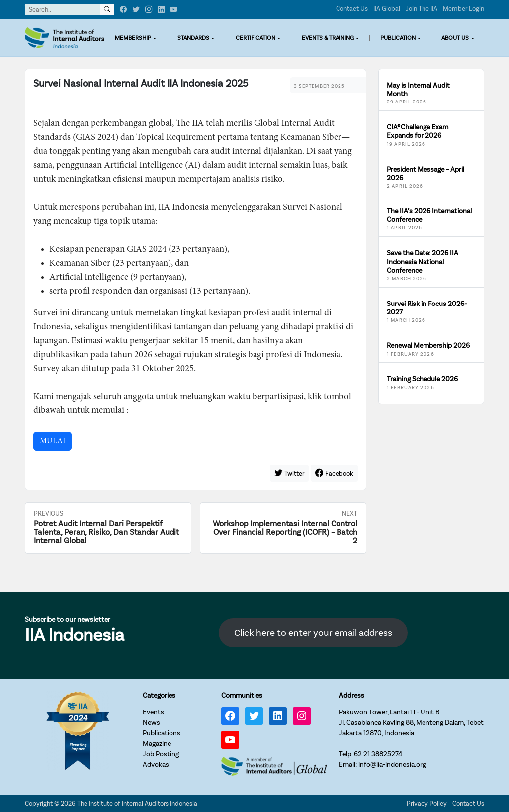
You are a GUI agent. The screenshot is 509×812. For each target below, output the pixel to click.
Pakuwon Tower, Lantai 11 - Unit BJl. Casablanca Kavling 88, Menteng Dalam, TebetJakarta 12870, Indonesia (411, 723)
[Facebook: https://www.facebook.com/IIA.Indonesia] (230, 716)
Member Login (464, 9)
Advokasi (157, 764)
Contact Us (352, 9)
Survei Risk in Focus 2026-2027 (427, 308)
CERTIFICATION (255, 38)
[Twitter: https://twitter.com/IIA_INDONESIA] (254, 716)
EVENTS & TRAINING (328, 38)
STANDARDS (193, 38)
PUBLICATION (398, 38)
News (151, 723)
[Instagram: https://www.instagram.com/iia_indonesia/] (302, 716)
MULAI (52, 441)
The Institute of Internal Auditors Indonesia (137, 803)
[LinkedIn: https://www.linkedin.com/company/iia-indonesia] (278, 716)
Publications (162, 733)
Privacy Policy (427, 803)
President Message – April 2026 (425, 174)
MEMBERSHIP (133, 38)
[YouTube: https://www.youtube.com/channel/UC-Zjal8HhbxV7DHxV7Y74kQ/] (230, 740)
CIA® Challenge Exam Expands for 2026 (418, 131)
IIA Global (387, 9)
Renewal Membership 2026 (428, 346)
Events (153, 712)
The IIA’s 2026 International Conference (429, 215)
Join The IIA (422, 9)
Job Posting (161, 754)
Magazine (157, 744)
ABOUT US (455, 38)
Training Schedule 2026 (422, 379)
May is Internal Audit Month (418, 90)
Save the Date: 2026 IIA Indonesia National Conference (423, 262)
